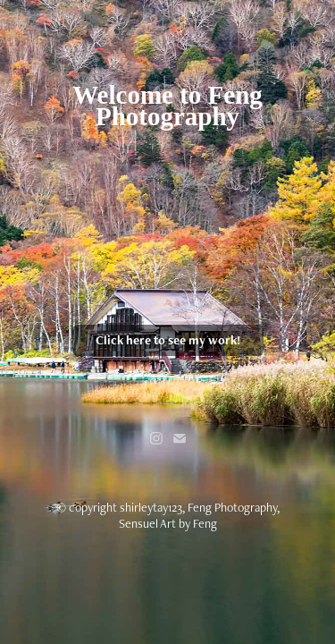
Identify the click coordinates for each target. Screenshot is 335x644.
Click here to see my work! (168, 340)
